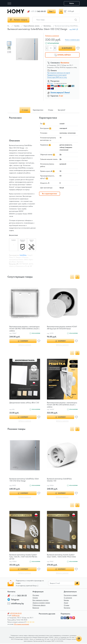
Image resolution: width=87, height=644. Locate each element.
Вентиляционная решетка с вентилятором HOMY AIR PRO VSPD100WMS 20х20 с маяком (21, 329)
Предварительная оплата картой (57, 75)
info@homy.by (17, 604)
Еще (51, 11)
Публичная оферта (39, 606)
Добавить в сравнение (52, 36)
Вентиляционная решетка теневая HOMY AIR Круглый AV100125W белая (62, 328)
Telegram (15, 600)
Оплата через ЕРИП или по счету (57, 77)
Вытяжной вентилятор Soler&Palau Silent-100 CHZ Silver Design (25, 480)
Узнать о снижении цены (72, 40)
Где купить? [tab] (63, 110)
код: (74, 29)
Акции (66, 603)
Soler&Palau (23, 255)
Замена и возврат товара (41, 603)
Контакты (67, 608)
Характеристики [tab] (37, 110)
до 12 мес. (50, 83)
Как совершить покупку (40, 601)
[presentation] (72, 277)
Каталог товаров (19, 20)
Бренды (66, 601)
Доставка (36, 596)
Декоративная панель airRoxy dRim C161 (25, 403)
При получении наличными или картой (59, 73)
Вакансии (36, 608)
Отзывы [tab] (51, 110)
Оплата (35, 598)
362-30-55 (38, 11)
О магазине (68, 598)
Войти (72, 3)
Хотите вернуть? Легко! (60, 92)
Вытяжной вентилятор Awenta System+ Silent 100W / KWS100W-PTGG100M (62, 556)
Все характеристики (49, 194)
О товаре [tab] (23, 110)
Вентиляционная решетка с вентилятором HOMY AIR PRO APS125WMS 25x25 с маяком (58, 405)
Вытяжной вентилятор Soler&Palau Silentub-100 (60, 480)
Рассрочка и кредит (70, 596)
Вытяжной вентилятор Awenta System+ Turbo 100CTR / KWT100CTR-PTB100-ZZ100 (24, 557)
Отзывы (67, 606)
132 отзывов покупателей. (21, 625)
